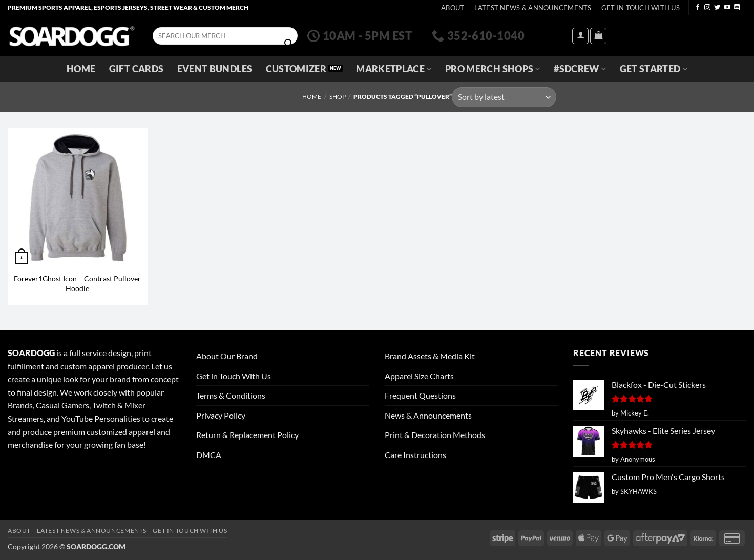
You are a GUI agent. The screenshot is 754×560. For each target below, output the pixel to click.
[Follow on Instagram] (707, 8)
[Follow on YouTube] (727, 8)
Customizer (296, 69)
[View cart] (598, 36)
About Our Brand (227, 356)
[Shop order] (504, 97)
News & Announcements (428, 415)
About (453, 8)
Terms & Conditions (231, 395)
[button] (580, 36)
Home (81, 69)
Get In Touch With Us (641, 8)
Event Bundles (215, 69)
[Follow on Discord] (737, 8)
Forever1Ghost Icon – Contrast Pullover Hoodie (77, 283)
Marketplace (394, 69)
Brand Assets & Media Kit (430, 356)
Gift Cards (137, 69)
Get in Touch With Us (234, 376)
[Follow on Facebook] (698, 8)
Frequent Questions (420, 395)
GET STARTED (654, 69)
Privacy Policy (221, 415)
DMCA (209, 455)
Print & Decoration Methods (435, 435)
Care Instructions (415, 455)
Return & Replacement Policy (247, 435)
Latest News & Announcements (533, 8)
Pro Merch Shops (493, 69)
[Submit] (288, 44)
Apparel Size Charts (419, 376)
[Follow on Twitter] (717, 8)
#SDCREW (580, 69)
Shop (338, 97)
